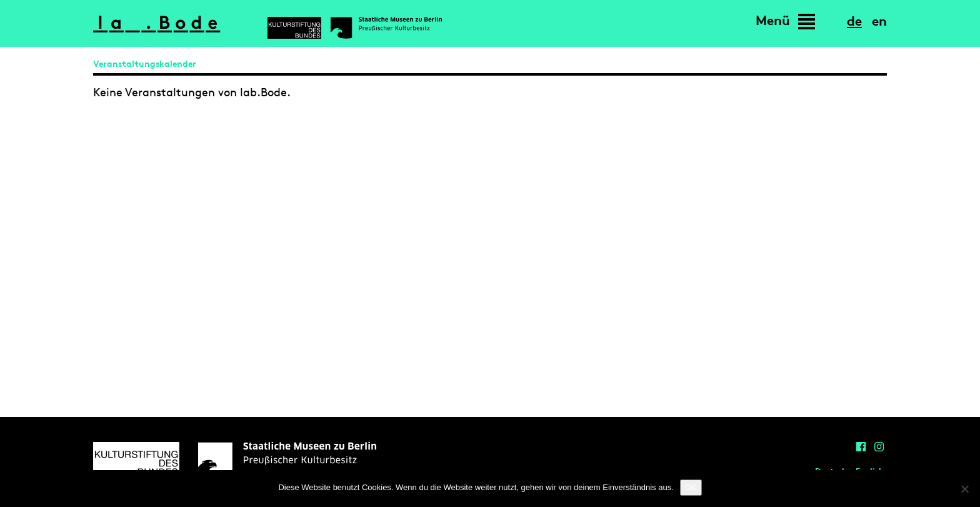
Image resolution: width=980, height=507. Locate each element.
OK (691, 487)
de (854, 21)
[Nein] (964, 489)
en (879, 21)
